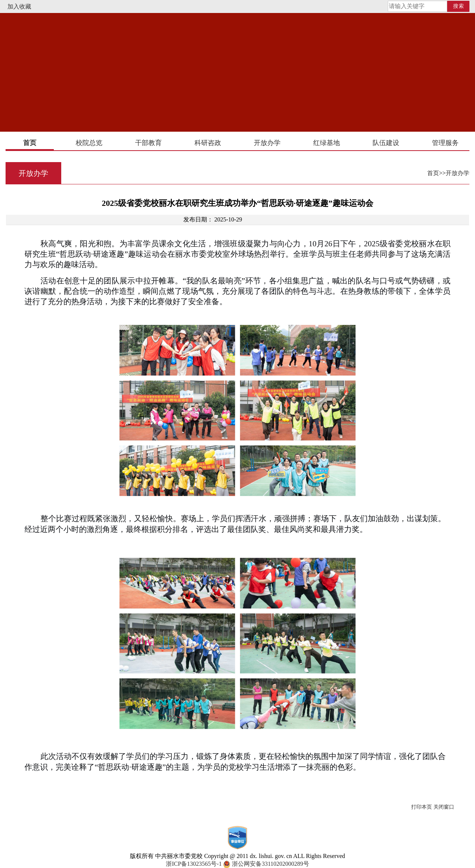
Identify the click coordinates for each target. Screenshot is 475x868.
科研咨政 (208, 143)
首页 (30, 143)
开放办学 (267, 143)
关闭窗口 (444, 807)
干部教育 (148, 143)
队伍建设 (386, 143)
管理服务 (445, 143)
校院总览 (89, 143)
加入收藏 (19, 6)
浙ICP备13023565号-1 (194, 864)
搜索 (459, 6)
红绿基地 (327, 143)
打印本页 (422, 807)
